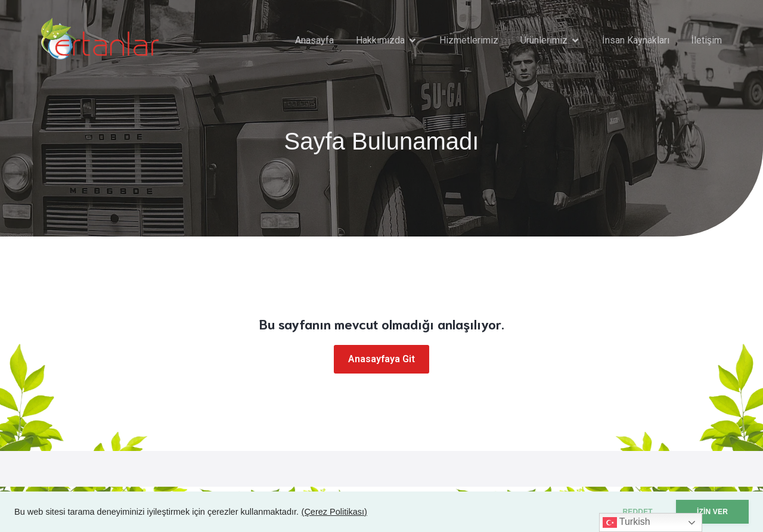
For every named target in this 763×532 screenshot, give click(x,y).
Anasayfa (314, 40)
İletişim (707, 40)
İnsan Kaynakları (635, 40)
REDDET (637, 512)
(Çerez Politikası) (334, 512)
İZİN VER (712, 512)
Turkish (626, 522)
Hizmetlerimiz (469, 40)
